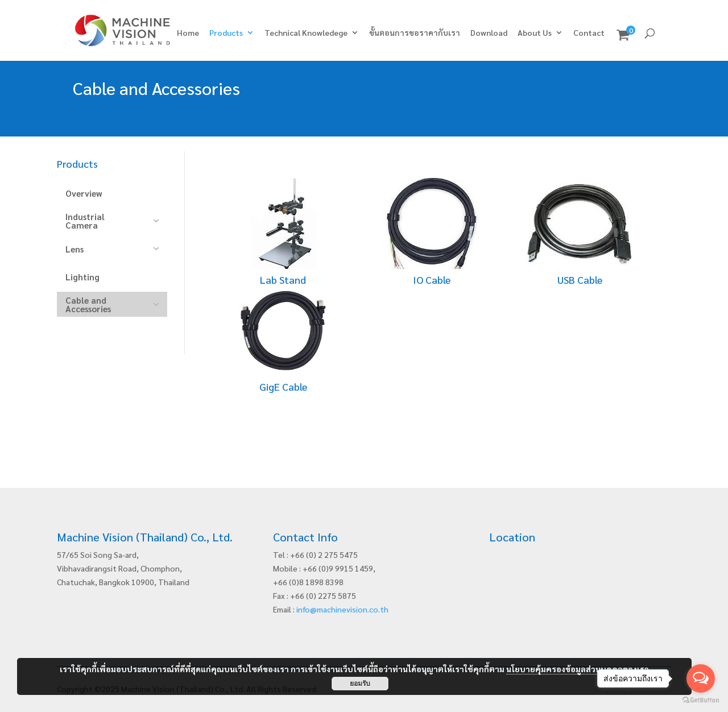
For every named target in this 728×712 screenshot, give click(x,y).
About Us (535, 33)
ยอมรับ (360, 684)
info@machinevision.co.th (342, 609)
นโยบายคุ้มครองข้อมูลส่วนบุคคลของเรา (578, 669)
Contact (589, 33)
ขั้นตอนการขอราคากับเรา (415, 33)
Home (188, 33)
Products (226, 33)
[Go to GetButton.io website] (701, 700)
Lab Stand (283, 280)
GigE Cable (283, 386)
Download (489, 33)
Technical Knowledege (306, 33)
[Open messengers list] (701, 678)
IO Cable (432, 280)
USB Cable (580, 280)
